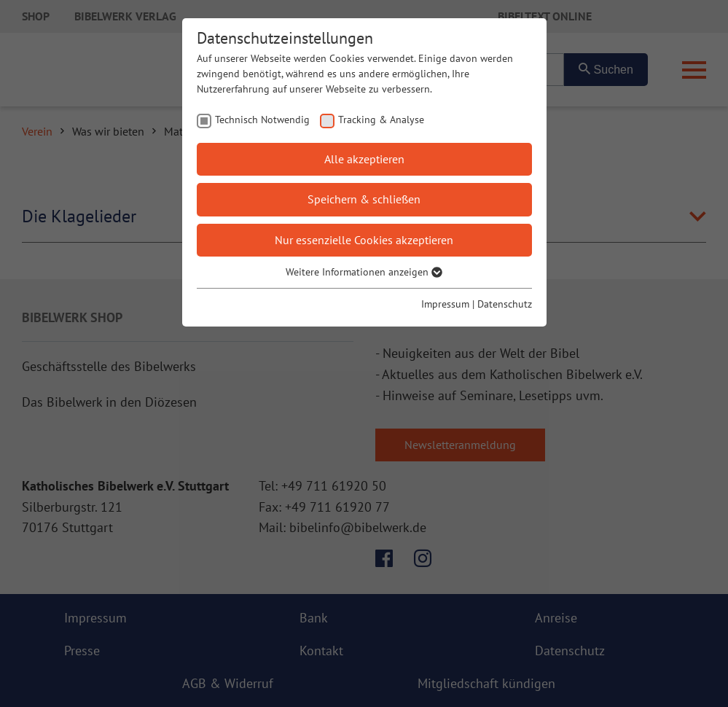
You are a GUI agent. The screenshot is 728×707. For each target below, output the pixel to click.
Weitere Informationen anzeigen (364, 272)
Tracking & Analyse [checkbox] (381, 120)
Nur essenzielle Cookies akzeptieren (364, 240)
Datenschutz (505, 304)
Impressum (445, 304)
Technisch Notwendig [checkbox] (262, 120)
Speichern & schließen (364, 199)
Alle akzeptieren (364, 159)
